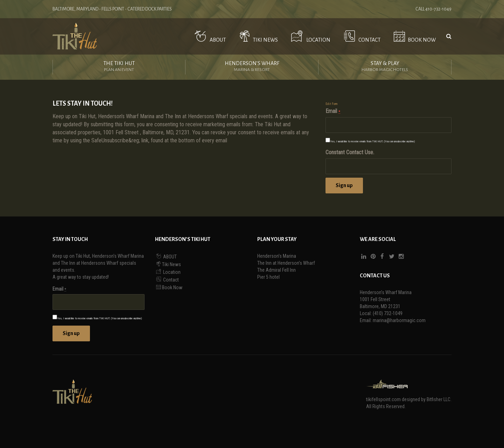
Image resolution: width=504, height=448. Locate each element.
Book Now (413, 36)
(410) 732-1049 (388, 313)
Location (309, 36)
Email (333, 111)
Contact (361, 36)
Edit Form (331, 104)
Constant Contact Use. (350, 152)
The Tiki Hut (119, 67)
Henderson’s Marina (277, 256)
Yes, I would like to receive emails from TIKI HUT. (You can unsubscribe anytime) (372, 141)
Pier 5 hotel (268, 277)
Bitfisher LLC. (439, 399)
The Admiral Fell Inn (276, 270)
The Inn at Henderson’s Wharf (286, 263)
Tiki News (257, 36)
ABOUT (209, 36)
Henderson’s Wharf (252, 67)
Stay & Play (385, 67)
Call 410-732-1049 (433, 9)
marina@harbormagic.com (399, 320)
